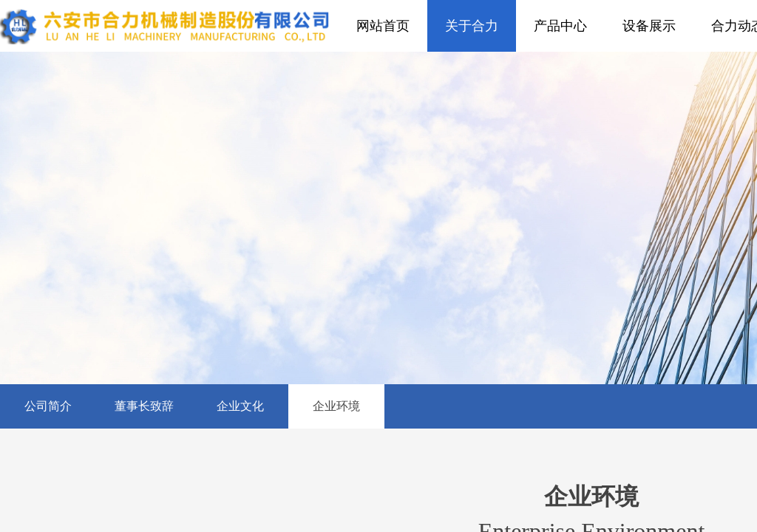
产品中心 (560, 26)
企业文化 (240, 406)
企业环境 (336, 406)
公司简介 (48, 406)
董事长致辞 (144, 406)
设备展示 (649, 26)
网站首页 (383, 26)
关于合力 (472, 26)
